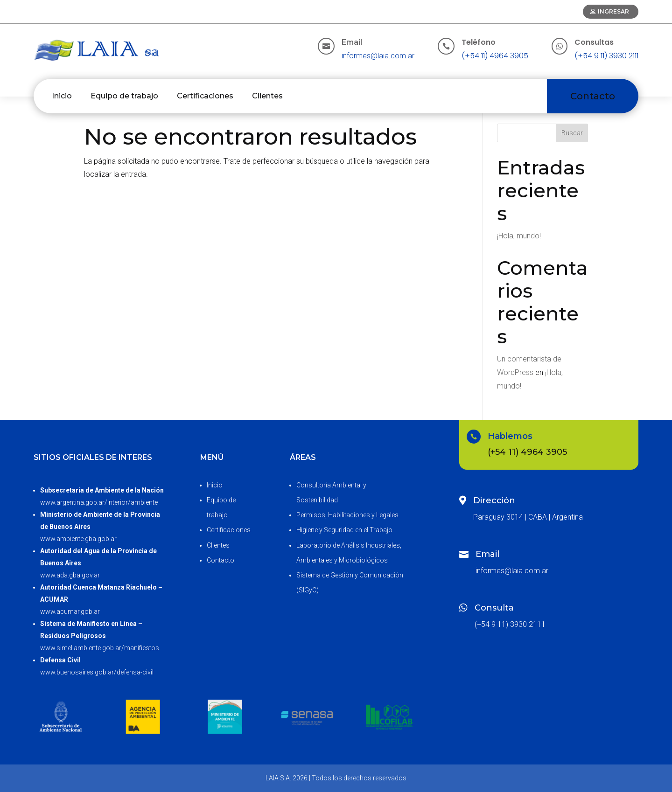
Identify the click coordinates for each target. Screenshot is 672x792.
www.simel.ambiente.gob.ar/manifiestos (100, 648)
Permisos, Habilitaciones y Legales (347, 515)
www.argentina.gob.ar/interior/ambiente (99, 502)
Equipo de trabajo (124, 96)
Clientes (267, 96)
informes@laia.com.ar (378, 56)
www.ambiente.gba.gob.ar (78, 539)
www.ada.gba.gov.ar (70, 575)
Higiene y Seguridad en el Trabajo (344, 530)
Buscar (572, 133)
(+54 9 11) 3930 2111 (606, 56)
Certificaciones (205, 96)
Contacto (593, 96)
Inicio (62, 96)
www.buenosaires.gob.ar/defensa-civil (97, 672)
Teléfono (479, 42)
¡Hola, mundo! (519, 236)
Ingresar (613, 11)
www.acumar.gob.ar (70, 611)
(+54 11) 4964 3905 (495, 56)
